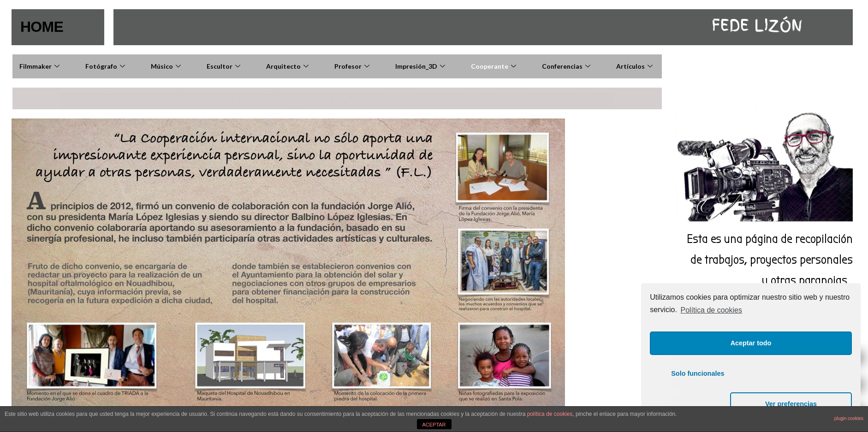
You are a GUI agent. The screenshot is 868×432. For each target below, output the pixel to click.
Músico (167, 66)
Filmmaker (41, 66)
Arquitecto (288, 66)
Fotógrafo (106, 66)
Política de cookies (711, 340)
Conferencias (567, 66)
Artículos (636, 66)
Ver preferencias (804, 404)
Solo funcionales (698, 404)
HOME (43, 27)
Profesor (353, 66)
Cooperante (495, 66)
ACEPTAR (434, 425)
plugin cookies (849, 418)
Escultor (225, 66)
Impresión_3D (421, 66)
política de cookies (550, 414)
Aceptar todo (751, 373)
